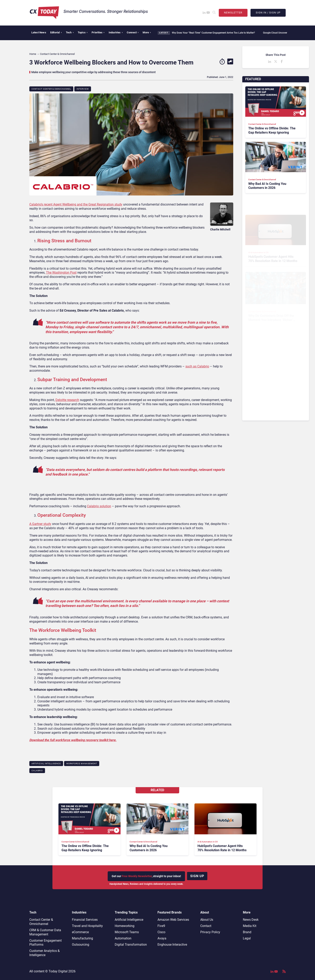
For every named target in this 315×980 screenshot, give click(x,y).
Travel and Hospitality (87, 926)
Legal (247, 938)
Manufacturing (82, 938)
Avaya (162, 938)
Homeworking (125, 926)
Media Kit (250, 926)
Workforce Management (82, 764)
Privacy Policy (210, 932)
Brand (247, 932)
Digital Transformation (131, 945)
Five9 (161, 926)
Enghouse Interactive (172, 945)
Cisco (161, 932)
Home (33, 54)
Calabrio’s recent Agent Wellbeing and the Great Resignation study (76, 204)
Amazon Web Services (173, 920)
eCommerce (80, 932)
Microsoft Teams (127, 932)
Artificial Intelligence (46, 764)
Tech (70, 32)
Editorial (56, 32)
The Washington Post (61, 273)
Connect (133, 32)
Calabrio (37, 771)
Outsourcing (81, 945)
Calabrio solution (99, 506)
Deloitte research (67, 400)
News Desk (251, 920)
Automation (123, 938)
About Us (207, 920)
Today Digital (58, 971)
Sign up (197, 876)
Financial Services (85, 920)
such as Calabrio (197, 366)
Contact (206, 926)
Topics (83, 32)
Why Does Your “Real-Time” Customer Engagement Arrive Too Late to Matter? (214, 33)
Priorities (98, 32)
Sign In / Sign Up (268, 13)
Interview (83, 89)
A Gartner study (40, 524)
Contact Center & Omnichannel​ (51, 89)
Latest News (39, 32)
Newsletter (233, 13)
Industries (116, 32)
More (147, 32)
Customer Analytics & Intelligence (44, 953)
